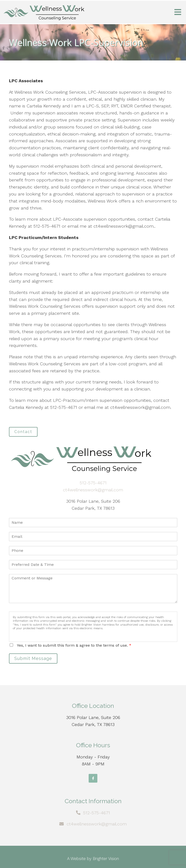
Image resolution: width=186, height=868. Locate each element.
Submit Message (33, 658)
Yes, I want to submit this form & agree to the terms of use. (74, 645)
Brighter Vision (106, 859)
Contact (23, 432)
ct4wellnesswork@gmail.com (93, 490)
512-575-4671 (93, 483)
